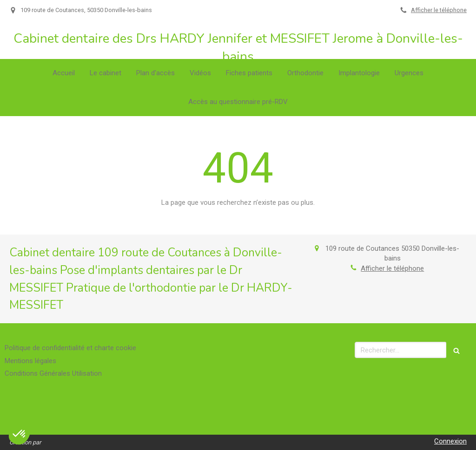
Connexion (450, 441)
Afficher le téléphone (439, 10)
